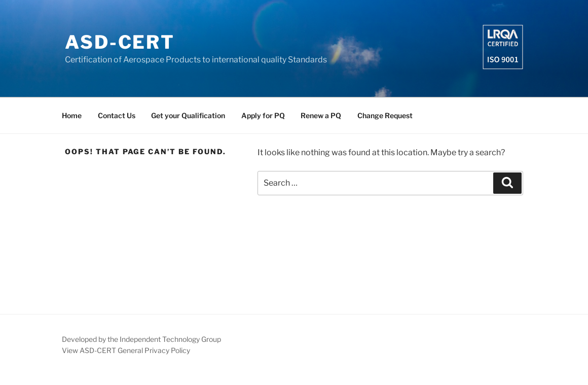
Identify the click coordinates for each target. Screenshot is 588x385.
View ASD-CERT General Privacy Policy (126, 350)
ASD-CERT (120, 42)
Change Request (385, 115)
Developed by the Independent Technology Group (141, 339)
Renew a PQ (321, 115)
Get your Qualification (188, 115)
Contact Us (117, 115)
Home (72, 115)
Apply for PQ (263, 115)
